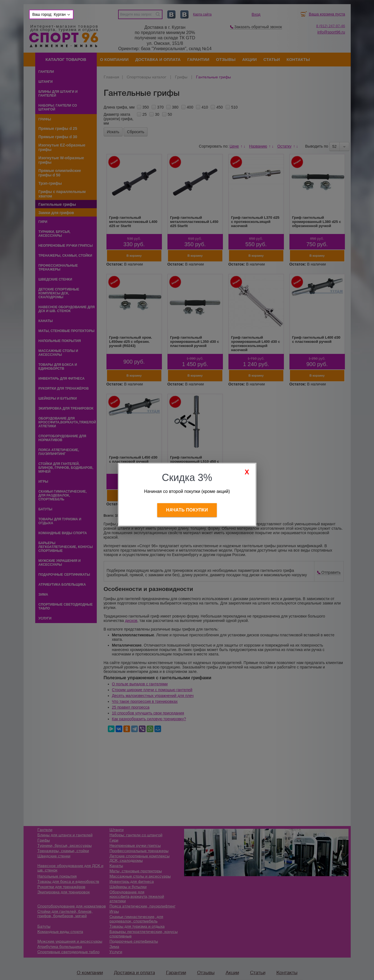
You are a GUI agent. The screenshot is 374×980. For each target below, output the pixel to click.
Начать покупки (187, 510)
